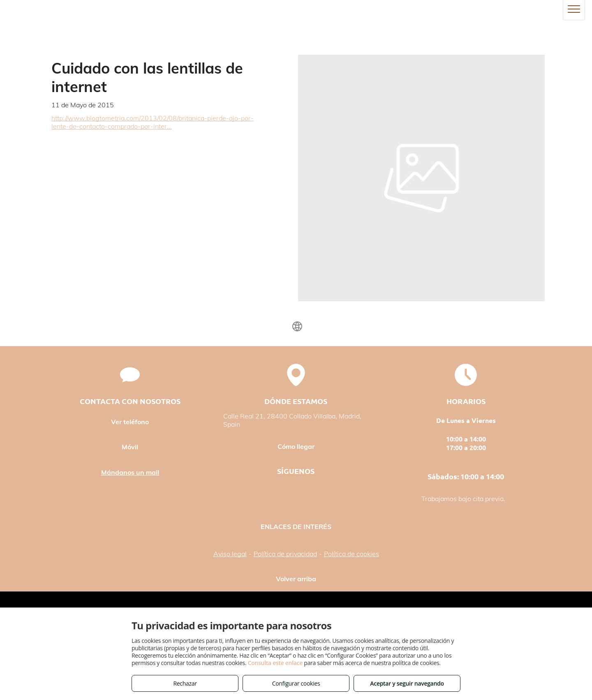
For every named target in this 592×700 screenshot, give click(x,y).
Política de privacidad (285, 554)
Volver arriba (296, 579)
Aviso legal (230, 554)
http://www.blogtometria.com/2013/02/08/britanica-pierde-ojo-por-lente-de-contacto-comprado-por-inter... (153, 122)
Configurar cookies (296, 683)
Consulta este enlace (275, 663)
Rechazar (185, 683)
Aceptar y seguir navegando (407, 683)
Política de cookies (351, 554)
